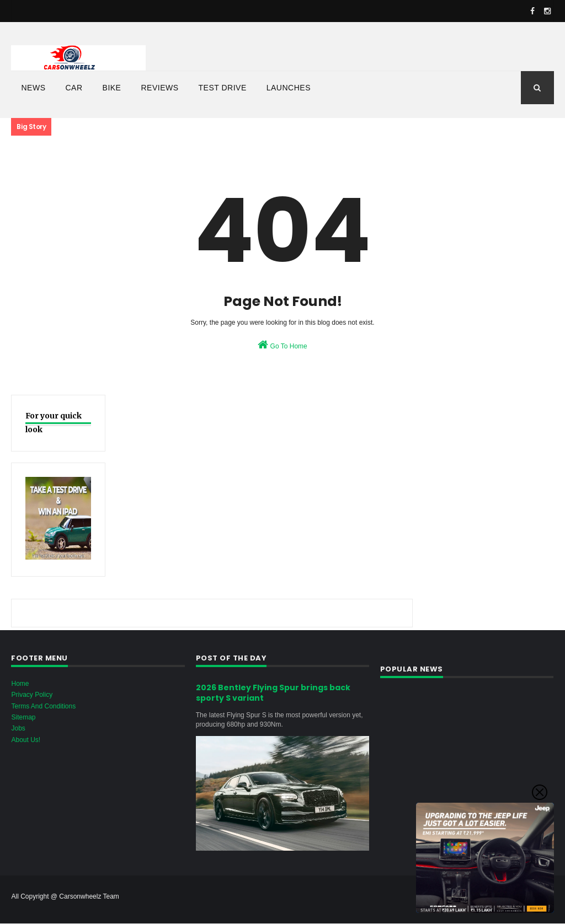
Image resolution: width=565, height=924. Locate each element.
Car (74, 88)
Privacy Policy (32, 695)
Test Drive (223, 88)
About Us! (26, 740)
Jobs (18, 728)
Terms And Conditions (43, 706)
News (33, 88)
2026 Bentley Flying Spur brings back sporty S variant (273, 693)
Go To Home (282, 345)
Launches (289, 88)
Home (20, 684)
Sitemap (23, 717)
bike (112, 88)
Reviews (159, 88)
